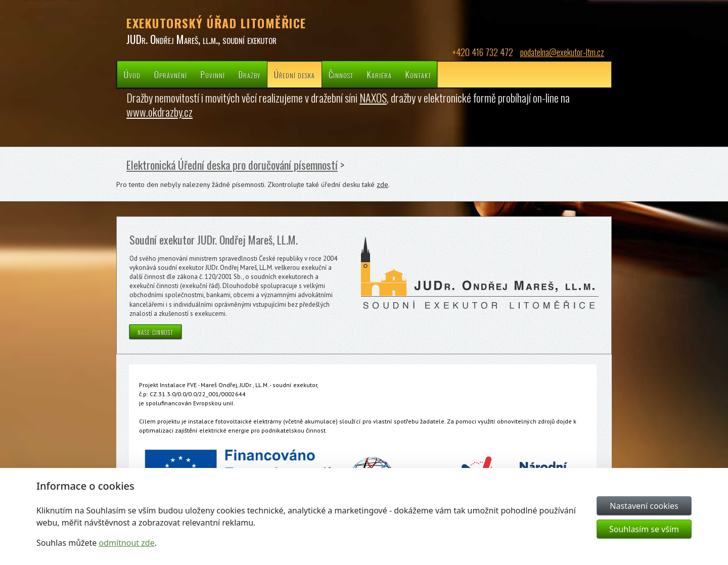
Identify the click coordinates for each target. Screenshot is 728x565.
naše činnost (155, 332)
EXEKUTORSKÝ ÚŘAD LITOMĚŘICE (216, 23)
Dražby (249, 75)
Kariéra (379, 75)
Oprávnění (171, 75)
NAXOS (373, 98)
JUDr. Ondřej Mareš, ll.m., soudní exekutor (201, 39)
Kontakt (418, 75)
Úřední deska (294, 75)
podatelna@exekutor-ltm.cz (562, 52)
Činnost (341, 75)
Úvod (132, 75)
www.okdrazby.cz (160, 112)
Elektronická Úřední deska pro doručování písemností (232, 165)
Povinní (213, 75)
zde (382, 184)
